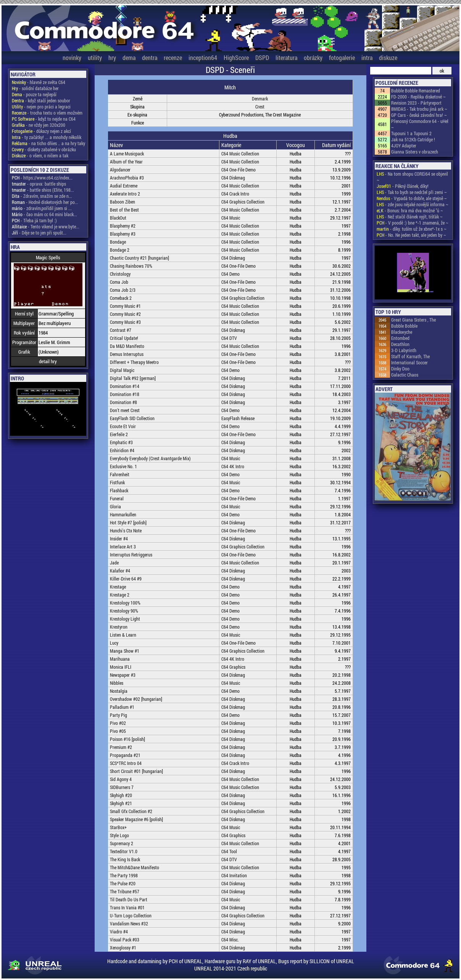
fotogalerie (342, 57)
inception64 (203, 57)
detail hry (48, 361)
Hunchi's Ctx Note (126, 530)
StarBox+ (118, 827)
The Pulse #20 (123, 883)
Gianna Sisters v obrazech (415, 152)
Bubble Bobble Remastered (416, 91)
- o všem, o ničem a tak (40, 155)
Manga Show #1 (125, 651)
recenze (173, 57)
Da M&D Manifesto (127, 346)
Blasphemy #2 (123, 226)
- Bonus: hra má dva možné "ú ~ (410, 210)
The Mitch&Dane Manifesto (135, 867)
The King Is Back (125, 859)
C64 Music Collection (240, 154)
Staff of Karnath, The (410, 356)
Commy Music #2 (125, 314)
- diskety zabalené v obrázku (44, 149)
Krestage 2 (120, 595)
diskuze (388, 57)
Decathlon (400, 344)
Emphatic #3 (121, 442)
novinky (72, 57)
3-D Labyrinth (404, 350)
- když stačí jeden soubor (41, 100)
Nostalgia (119, 691)
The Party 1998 (124, 875)
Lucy (114, 643)
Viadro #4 (119, 931)
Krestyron (119, 627)
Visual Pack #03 (125, 940)
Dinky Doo (400, 369)
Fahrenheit (120, 474)
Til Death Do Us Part (129, 899)
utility (95, 57)
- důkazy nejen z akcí (41, 131)
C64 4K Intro (233, 466)
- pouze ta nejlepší (34, 94)
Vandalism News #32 (129, 923)
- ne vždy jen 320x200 (39, 125)
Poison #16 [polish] (127, 739)
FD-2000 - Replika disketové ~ (418, 97)
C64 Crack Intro (235, 194)
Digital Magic (122, 370)
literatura (286, 57)
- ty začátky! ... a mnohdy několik (47, 137)
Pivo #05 (118, 731)
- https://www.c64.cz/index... (42, 178)
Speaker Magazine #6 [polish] (136, 819)
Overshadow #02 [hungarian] (136, 699)
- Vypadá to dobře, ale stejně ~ (412, 198)
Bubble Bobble (404, 326)
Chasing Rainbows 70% (131, 266)
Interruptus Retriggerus (131, 555)
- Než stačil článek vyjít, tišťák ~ (410, 217)
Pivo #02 (118, 723)
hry (112, 57)
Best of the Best (124, 210)
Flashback (119, 490)
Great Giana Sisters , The (413, 320)
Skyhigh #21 (121, 803)
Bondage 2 (120, 250)
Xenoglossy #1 (123, 948)
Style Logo (119, 835)
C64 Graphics (233, 667)
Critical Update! (124, 338)
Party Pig (118, 715)
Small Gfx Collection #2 (131, 811)
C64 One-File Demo (239, 170)
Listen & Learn (123, 635)
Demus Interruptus (127, 354)
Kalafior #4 (120, 571)
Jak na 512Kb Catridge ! (413, 139)
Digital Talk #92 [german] (133, 378)
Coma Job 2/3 (123, 290)
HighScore (236, 57)
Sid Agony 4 (121, 779)
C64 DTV (229, 338)
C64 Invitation (234, 875)
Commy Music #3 (125, 322)
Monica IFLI (121, 667)
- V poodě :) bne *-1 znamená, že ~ (413, 223)
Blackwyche (402, 332)
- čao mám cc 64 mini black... (44, 214)
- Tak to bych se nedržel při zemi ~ (412, 192)
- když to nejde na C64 (44, 119)
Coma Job (119, 282)
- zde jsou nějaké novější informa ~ (413, 204)
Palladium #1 (122, 707)
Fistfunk (117, 482)
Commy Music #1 (125, 306)
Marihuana (120, 659)
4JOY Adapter (404, 146)
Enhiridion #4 (122, 450)
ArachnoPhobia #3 (127, 178)
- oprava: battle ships (39, 184)
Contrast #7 (121, 330)
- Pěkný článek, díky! (403, 186)
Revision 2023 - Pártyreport (416, 103)
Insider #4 (119, 539)
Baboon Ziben (123, 202)
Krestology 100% (125, 603)
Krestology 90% (124, 611)
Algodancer (120, 170)
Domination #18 (125, 394)
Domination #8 (123, 402)
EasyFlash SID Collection (132, 418)
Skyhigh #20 (121, 795)
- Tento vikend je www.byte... (46, 226)
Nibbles (117, 683)
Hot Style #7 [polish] (128, 522)
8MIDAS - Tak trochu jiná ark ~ (419, 109)
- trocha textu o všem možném (47, 113)
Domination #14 (125, 386)
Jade (114, 563)
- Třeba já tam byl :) (34, 220)
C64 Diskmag (233, 178)
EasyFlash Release (238, 418)
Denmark (260, 99)
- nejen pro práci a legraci (41, 107)
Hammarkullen (123, 514)
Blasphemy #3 (123, 234)
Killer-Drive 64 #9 (126, 579)
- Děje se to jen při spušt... (39, 233)
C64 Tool (229, 851)
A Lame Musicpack (127, 154)
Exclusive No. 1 (123, 466)
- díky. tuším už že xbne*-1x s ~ (412, 229)
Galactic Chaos (405, 375)
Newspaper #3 (123, 675)
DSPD (262, 57)
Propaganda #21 (125, 755)
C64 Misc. (230, 940)
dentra (150, 57)
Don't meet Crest (125, 410)
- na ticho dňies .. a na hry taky (48, 143)
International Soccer (409, 362)
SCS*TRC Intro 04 (126, 763)
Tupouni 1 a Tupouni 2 (411, 133)
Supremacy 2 (122, 843)
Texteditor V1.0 (124, 851)
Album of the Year (126, 162)
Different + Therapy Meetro (134, 362)
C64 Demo (230, 274)
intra (367, 57)
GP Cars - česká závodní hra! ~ (419, 115)
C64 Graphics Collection (243, 202)
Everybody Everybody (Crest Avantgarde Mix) (150, 458)
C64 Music (231, 218)
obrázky (313, 57)
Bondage (118, 242)
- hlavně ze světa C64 (39, 82)
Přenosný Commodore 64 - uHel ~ (420, 124)
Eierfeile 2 (119, 434)
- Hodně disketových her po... (45, 202)
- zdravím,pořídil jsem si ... (42, 208)
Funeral (117, 498)
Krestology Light (125, 619)
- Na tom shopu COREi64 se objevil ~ (412, 177)
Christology (120, 274)
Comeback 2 (121, 298)
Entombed (400, 338)
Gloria (115, 506)
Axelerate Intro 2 (125, 194)
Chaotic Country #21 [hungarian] (139, 258)
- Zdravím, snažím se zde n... (42, 196)
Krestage (118, 587)
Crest (260, 107)
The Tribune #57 (125, 891)
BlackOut (118, 218)
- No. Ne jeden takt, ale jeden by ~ (411, 235)
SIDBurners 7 (122, 787)
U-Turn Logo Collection (131, 915)
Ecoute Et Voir (123, 426)
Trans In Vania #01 (127, 907)
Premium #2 (121, 747)
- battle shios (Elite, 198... (43, 190)
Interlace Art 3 (123, 547)
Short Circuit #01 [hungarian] (136, 771)
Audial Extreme (124, 186)
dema (129, 57)
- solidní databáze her (35, 88)
